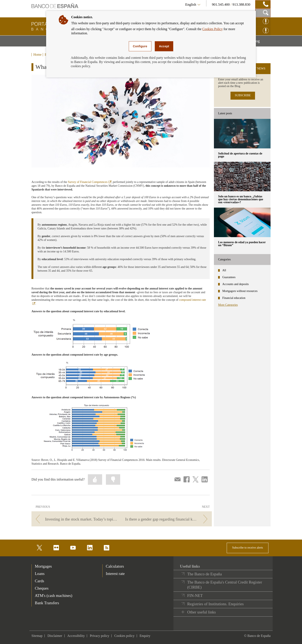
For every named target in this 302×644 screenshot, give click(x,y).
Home (37, 55)
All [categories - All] (224, 270)
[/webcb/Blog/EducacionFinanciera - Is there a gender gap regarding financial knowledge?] (167, 519)
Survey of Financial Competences (89, 182)
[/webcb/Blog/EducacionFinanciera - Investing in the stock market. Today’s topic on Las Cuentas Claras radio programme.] (76, 519)
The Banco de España (205, 574)
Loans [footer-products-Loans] (40, 574)
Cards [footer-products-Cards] (39, 581)
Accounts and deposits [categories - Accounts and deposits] (236, 284)
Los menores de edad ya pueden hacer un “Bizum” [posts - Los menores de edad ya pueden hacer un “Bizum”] (242, 244)
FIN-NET (195, 596)
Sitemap (37, 636)
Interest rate (115, 574)
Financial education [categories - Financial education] (234, 298)
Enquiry (145, 636)
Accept (164, 46)
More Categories (228, 305)
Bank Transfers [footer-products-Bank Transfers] (47, 603)
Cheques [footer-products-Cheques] (42, 588)
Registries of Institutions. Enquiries (215, 604)
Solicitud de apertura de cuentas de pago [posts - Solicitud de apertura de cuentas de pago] (240, 155)
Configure (140, 46)
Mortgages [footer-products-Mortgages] (43, 566)
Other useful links (202, 612)
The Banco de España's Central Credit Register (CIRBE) (225, 585)
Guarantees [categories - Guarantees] (229, 277)
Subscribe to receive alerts (248, 548)
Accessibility (76, 636)
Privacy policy (100, 636)
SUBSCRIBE (243, 95)
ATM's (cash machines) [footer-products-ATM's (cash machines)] (54, 596)
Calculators (115, 566)
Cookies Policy (213, 29)
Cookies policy (124, 636)
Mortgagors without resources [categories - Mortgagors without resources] (240, 291)
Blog (261, 42)
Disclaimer (55, 636)
